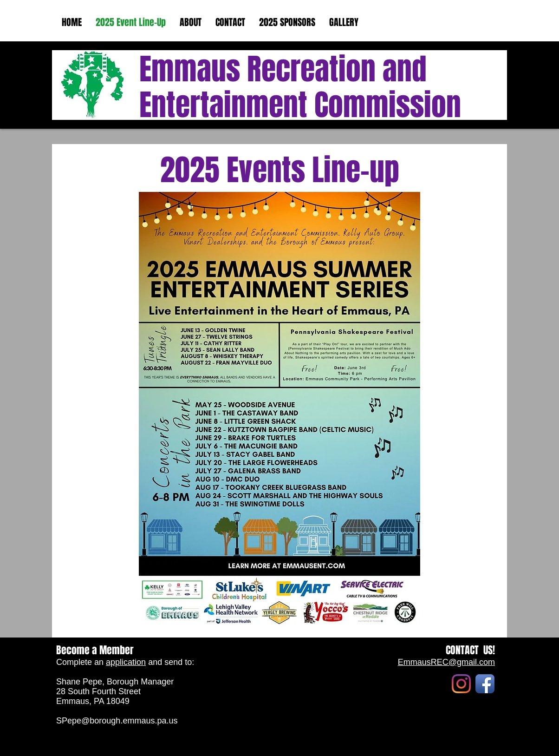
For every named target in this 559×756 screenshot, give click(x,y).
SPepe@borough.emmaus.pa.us (117, 721)
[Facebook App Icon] (485, 684)
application (126, 662)
